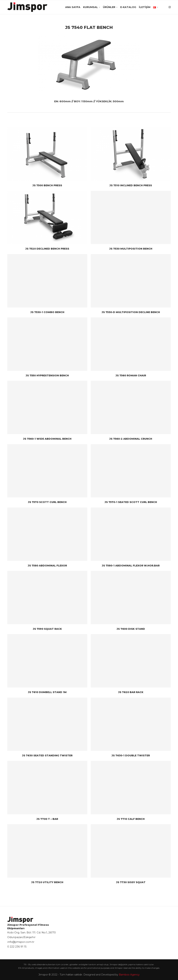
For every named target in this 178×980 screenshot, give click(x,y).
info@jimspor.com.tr (21, 942)
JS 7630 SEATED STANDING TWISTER (47, 755)
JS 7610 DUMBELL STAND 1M (47, 692)
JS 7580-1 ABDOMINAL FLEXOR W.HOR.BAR (131, 566)
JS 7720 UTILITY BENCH (47, 882)
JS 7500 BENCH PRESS (47, 185)
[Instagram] (170, 7)
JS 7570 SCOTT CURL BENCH (47, 502)
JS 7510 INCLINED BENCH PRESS (131, 185)
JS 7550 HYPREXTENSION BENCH (47, 375)
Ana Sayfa (73, 7)
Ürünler (109, 7)
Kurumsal (90, 7)
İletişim (145, 7)
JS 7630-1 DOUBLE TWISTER (131, 755)
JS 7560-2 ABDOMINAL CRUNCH (131, 439)
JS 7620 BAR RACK (131, 692)
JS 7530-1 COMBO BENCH (47, 312)
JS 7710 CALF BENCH (131, 819)
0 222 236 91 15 (17, 947)
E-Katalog (128, 7)
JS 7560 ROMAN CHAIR (131, 375)
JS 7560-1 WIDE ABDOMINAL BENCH (47, 439)
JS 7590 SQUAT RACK (47, 629)
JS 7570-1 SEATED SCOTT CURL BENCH (131, 502)
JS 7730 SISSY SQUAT (131, 882)
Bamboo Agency (129, 975)
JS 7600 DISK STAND (131, 629)
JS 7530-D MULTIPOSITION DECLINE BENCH (131, 312)
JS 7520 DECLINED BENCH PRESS (47, 249)
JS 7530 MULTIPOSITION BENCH (131, 249)
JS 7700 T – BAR (47, 819)
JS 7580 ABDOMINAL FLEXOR (47, 566)
